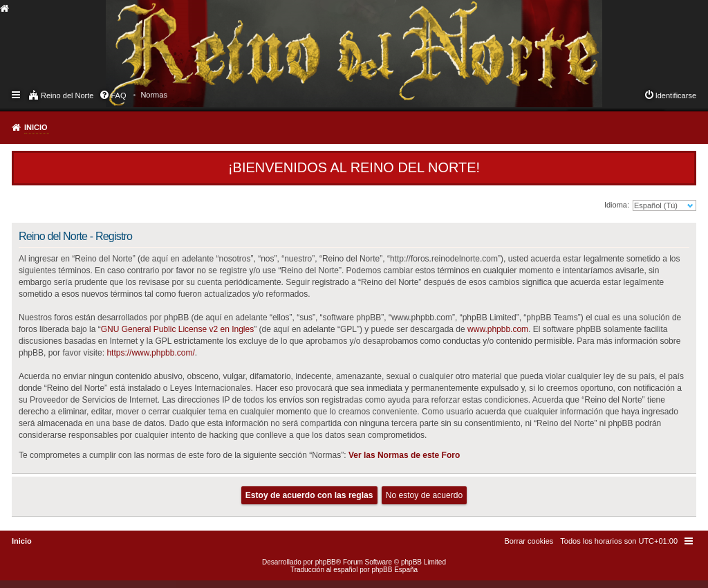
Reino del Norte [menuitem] (67, 95)
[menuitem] (154, 95)
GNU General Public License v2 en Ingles (177, 329)
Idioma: (617, 205)
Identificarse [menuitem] (676, 95)
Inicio (36, 127)
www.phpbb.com (498, 329)
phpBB (326, 562)
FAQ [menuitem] (118, 95)
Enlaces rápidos (17, 94)
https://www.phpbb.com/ (150, 353)
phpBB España (394, 570)
